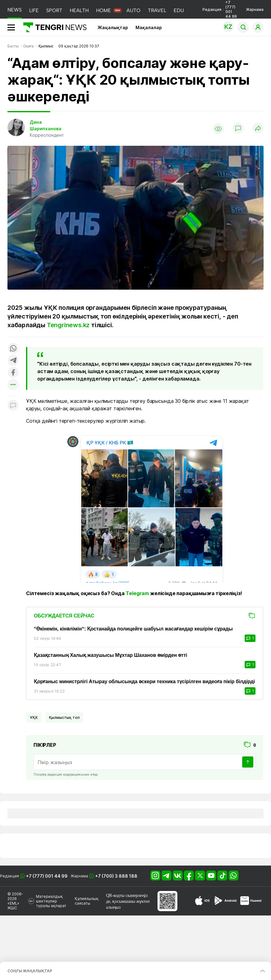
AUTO (133, 10)
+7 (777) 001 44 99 (47, 876)
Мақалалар (149, 27)
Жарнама (255, 9)
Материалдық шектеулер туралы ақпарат (51, 901)
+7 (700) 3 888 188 (116, 876)
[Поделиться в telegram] (13, 361)
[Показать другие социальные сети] (13, 385)
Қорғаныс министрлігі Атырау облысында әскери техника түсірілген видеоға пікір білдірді (144, 682)
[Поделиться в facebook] (13, 373)
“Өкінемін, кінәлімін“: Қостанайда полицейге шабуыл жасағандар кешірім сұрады (133, 629)
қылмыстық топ (64, 717)
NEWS (15, 10)
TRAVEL (157, 10)
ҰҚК (34, 717)
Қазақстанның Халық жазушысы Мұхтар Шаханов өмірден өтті (111, 655)
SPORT (54, 10)
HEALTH (79, 10)
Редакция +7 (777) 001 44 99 (220, 9)
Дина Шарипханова (46, 125)
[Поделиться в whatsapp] (13, 349)
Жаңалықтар (113, 27)
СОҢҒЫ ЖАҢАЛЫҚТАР (30, 971)
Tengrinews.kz (68, 325)
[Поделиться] (258, 129)
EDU (179, 10)
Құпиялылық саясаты (87, 901)
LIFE (34, 10)
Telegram (137, 593)
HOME (104, 10)
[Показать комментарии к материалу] (13, 405)
